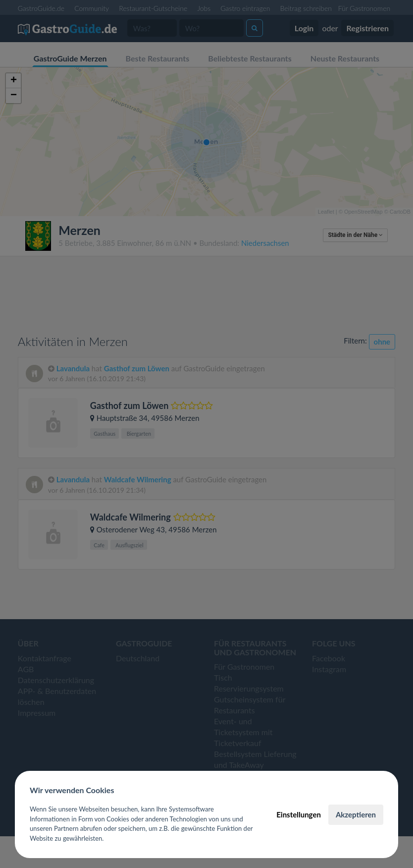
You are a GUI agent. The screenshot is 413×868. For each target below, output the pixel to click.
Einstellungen (299, 814)
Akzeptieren (356, 814)
